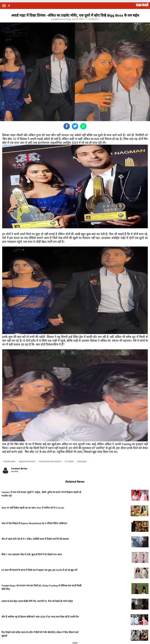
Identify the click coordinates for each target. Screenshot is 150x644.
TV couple (69, 461)
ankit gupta (82, 461)
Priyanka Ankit (9, 461)
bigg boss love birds (27, 461)
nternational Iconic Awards (50, 461)
